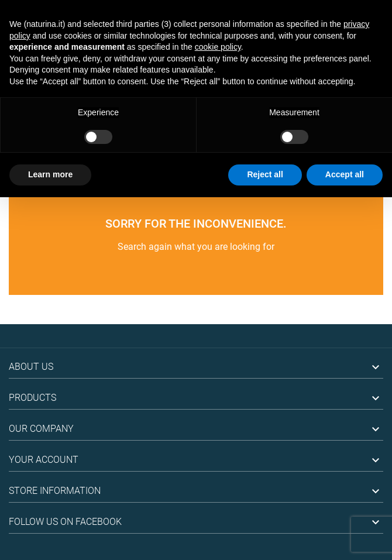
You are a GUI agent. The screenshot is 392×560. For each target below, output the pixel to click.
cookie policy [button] (218, 47)
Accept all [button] (345, 174)
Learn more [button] (50, 174)
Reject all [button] (265, 174)
